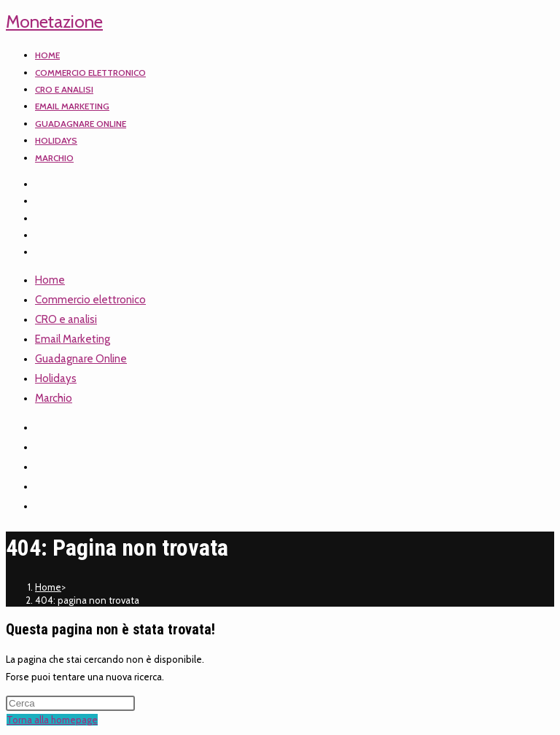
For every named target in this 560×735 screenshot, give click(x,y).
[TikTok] (44, 252)
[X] (44, 184)
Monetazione (54, 22)
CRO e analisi (66, 319)
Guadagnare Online (81, 359)
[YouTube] (44, 235)
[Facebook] (44, 201)
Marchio (54, 398)
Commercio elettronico (90, 300)
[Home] (48, 587)
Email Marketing (73, 339)
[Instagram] (44, 218)
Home (50, 280)
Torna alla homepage (52, 720)
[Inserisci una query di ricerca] (70, 703)
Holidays (56, 378)
